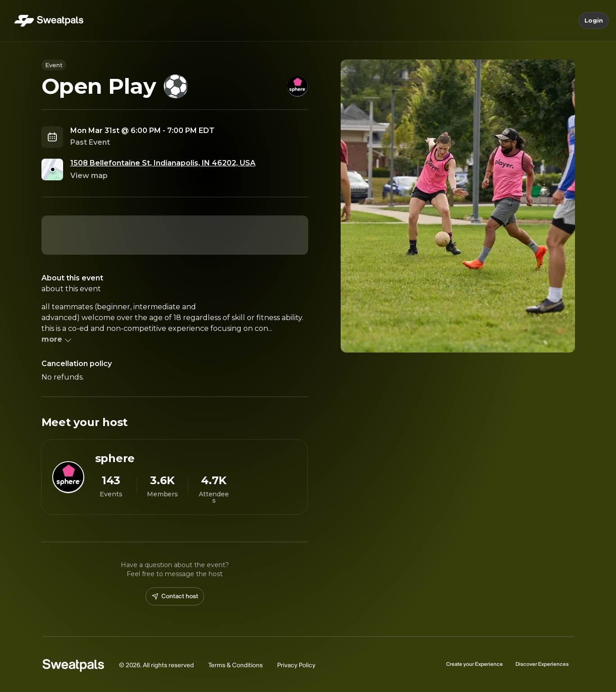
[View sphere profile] (174, 477)
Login (594, 21)
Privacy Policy (296, 665)
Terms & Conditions (235, 665)
